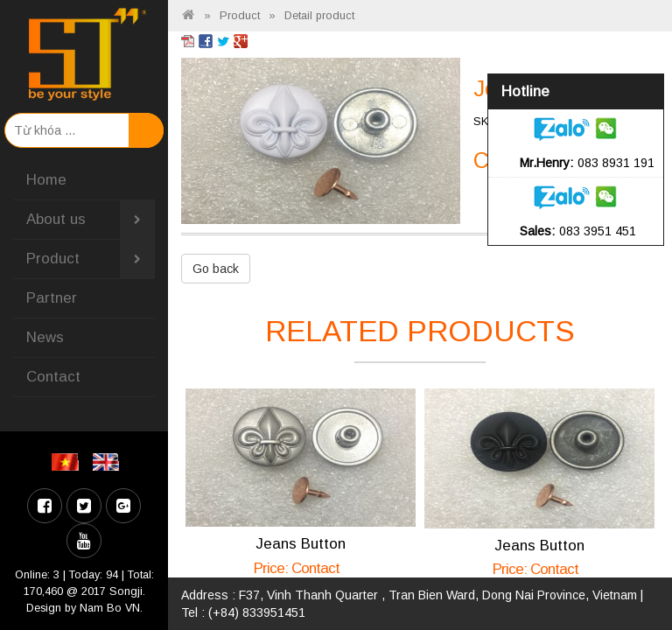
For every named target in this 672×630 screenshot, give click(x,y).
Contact (53, 377)
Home (46, 180)
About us (91, 220)
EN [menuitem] (109, 462)
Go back (216, 269)
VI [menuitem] (68, 462)
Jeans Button (301, 544)
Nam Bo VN (110, 608)
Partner (52, 298)
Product (91, 259)
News (45, 337)
